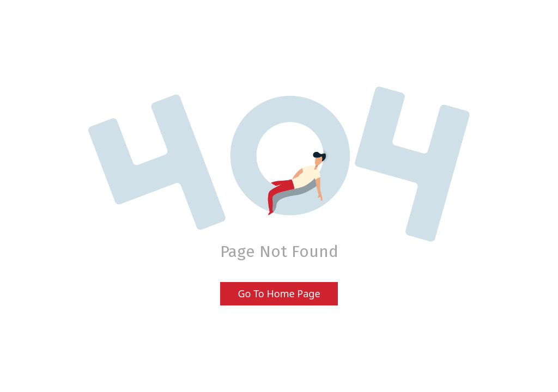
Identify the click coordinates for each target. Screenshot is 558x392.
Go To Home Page (279, 293)
